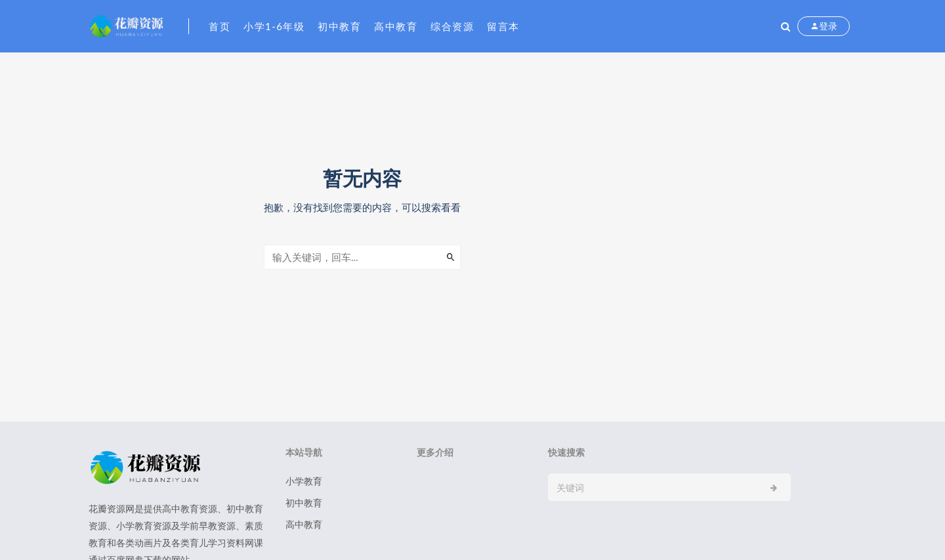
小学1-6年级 (274, 26)
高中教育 (396, 26)
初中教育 (339, 26)
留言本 (503, 26)
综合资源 (452, 26)
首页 (220, 26)
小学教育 (304, 481)
